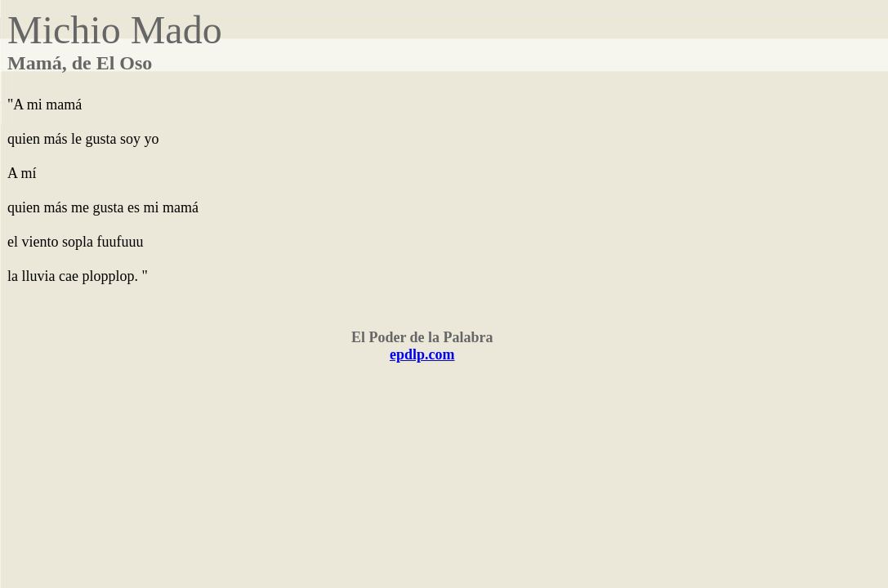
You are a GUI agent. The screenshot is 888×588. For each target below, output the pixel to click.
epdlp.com (422, 354)
